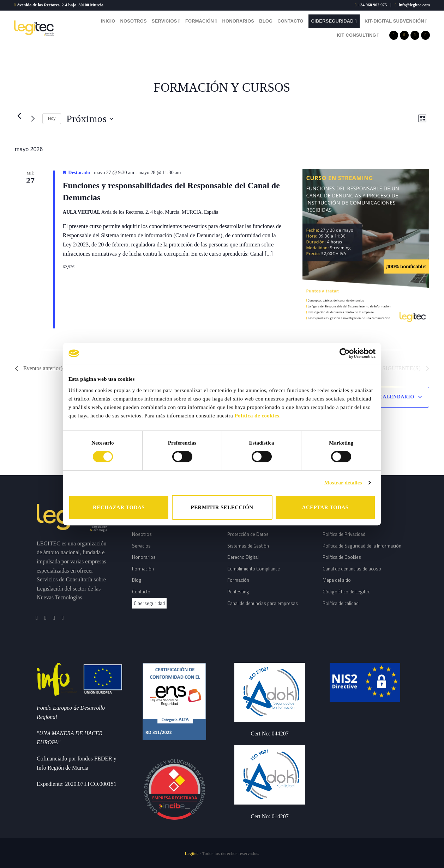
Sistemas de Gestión (248, 546)
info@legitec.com (414, 5)
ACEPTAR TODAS (325, 507)
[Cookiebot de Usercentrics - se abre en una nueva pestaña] (345, 353)
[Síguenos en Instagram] (404, 35)
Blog (266, 21)
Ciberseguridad (334, 21)
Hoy (52, 118)
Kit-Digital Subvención (396, 21)
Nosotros (134, 21)
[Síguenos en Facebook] (394, 35)
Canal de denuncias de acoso (352, 569)
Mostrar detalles (343, 483)
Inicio (108, 21)
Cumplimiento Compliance (254, 569)
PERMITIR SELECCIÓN (222, 507)
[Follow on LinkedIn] (425, 35)
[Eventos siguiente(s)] (33, 119)
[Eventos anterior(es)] (19, 116)
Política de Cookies (342, 557)
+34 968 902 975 (372, 5)
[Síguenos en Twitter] (415, 35)
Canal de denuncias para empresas (263, 603)
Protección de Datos (248, 534)
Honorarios (238, 21)
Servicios (166, 21)
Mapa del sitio (337, 580)
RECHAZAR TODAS (119, 507)
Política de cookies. (257, 416)
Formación (201, 21)
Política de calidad (341, 603)
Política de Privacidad (344, 534)
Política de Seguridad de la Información (362, 546)
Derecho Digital (243, 557)
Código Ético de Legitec (346, 592)
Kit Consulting (358, 35)
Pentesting (238, 592)
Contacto (290, 21)
